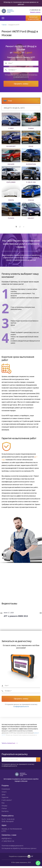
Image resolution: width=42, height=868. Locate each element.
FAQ (3, 803)
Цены (4, 795)
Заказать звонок (35, 12)
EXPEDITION (31, 164)
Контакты (5, 811)
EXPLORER (11, 182)
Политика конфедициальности (12, 846)
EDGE (31, 146)
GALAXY (31, 218)
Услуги (4, 792)
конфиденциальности (21, 77)
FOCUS (31, 200)
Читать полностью (8, 743)
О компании (6, 789)
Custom (31, 128)
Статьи (4, 808)
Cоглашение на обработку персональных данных (19, 848)
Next (40, 613)
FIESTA (11, 200)
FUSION (11, 218)
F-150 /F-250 (31, 182)
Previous (2, 613)
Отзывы (4, 806)
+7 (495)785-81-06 (35, 10)
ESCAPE (11, 164)
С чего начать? (7, 800)
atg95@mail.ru (7, 838)
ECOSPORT (11, 146)
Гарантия (5, 797)
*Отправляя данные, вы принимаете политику (21, 76)
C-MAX (11, 128)
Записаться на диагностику (33, 18)
